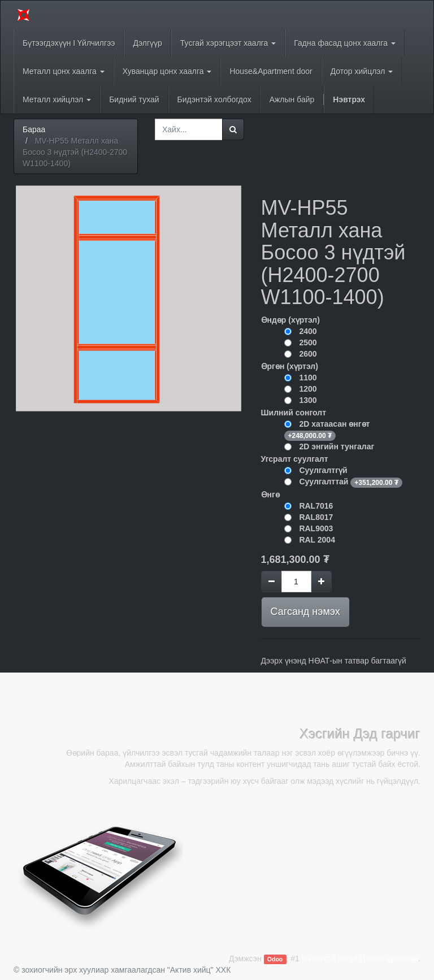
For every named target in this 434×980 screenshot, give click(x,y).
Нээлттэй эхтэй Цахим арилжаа (360, 959)
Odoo (275, 959)
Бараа (34, 129)
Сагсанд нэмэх (305, 612)
